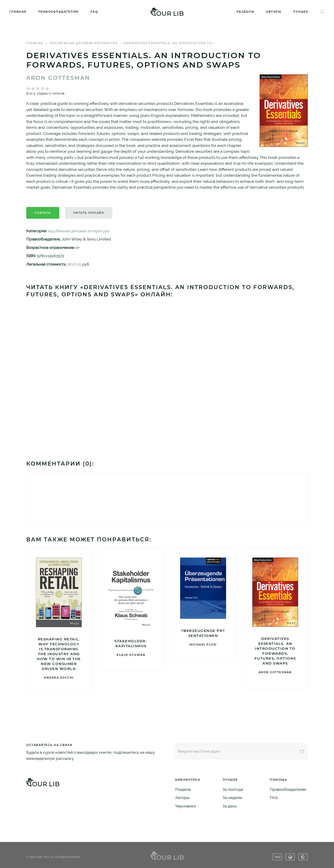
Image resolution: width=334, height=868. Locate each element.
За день (230, 806)
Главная (18, 12)
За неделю (232, 798)
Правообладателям (59, 12)
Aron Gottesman (58, 78)
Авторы (274, 12)
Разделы (246, 12)
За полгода (233, 789)
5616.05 (74, 264)
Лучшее (301, 12)
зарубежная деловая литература (84, 43)
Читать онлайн (89, 213)
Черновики (186, 806)
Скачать (43, 213)
